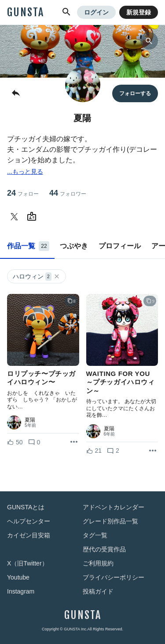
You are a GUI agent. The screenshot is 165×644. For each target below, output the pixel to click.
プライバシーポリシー (114, 577)
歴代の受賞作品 (104, 549)
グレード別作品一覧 (110, 521)
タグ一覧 (95, 535)
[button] (66, 12)
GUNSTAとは (26, 507)
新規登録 (139, 12)
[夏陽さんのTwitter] (16, 217)
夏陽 (30, 420)
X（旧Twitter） (27, 563)
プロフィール (120, 246)
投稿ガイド (98, 591)
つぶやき (74, 246)
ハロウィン (37, 277)
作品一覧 (28, 246)
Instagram (21, 591)
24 (23, 193)
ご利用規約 (98, 563)
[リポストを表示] (74, 442)
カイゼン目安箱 (29, 535)
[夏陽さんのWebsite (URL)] (33, 217)
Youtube (18, 577)
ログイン (96, 12)
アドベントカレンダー (114, 507)
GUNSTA (26, 12)
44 (68, 193)
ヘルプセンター (29, 521)
